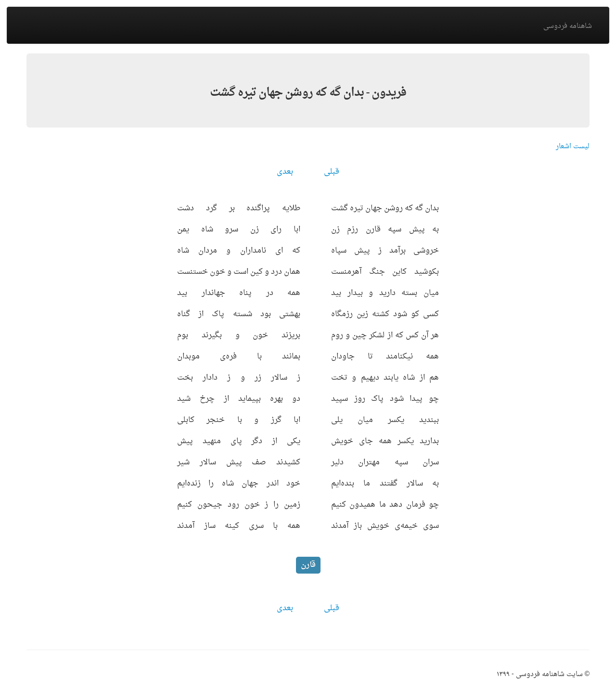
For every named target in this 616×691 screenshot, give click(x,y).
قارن (308, 565)
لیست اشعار (573, 147)
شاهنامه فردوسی (568, 26)
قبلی (332, 172)
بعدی (285, 172)
